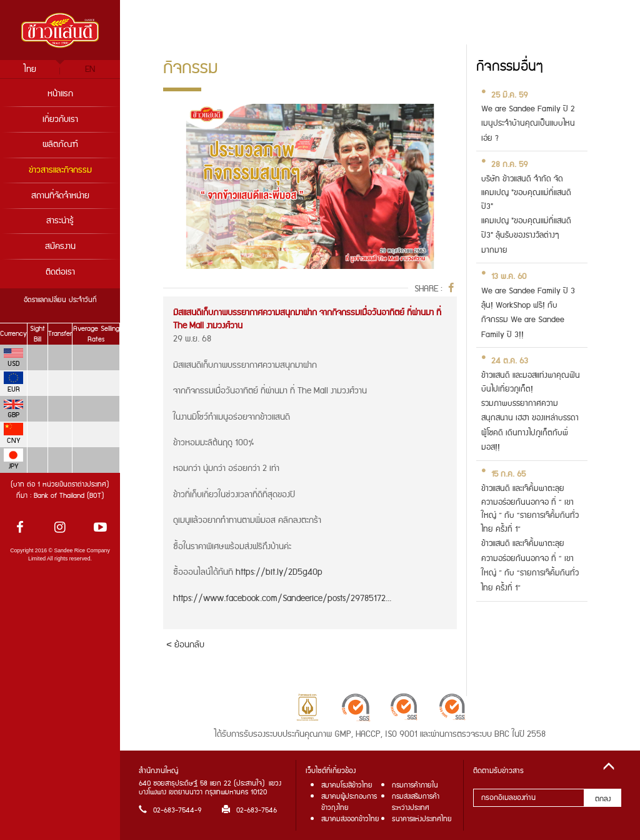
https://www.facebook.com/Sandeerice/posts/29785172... (282, 599)
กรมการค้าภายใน (415, 785)
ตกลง (603, 799)
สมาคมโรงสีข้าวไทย (347, 785)
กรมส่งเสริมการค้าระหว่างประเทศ (416, 802)
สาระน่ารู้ (60, 221)
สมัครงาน (60, 246)
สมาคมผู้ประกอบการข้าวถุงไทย (349, 802)
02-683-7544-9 (170, 810)
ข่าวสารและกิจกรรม (60, 170)
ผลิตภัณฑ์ (60, 144)
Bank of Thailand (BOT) (69, 496)
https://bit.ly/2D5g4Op (279, 572)
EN (90, 70)
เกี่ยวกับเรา (60, 119)
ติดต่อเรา (60, 272)
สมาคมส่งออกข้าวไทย (350, 819)
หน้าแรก (60, 94)
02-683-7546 (249, 810)
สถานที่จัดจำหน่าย (60, 196)
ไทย (30, 70)
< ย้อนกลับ (185, 645)
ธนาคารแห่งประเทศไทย (422, 819)
